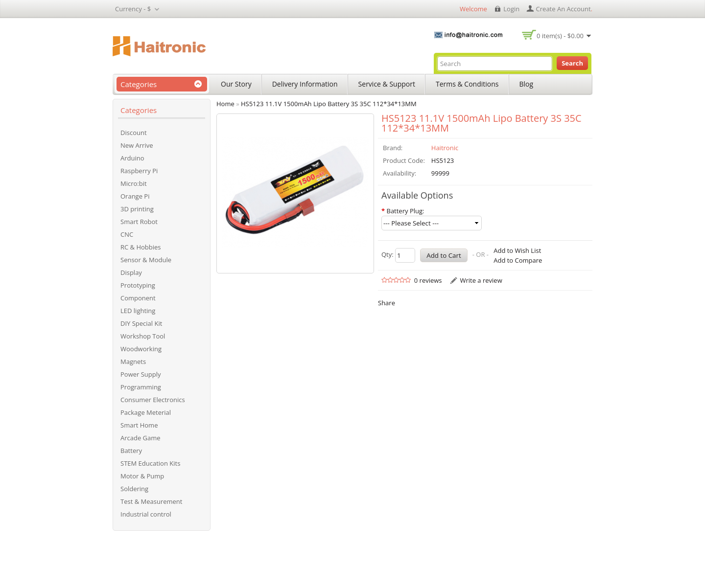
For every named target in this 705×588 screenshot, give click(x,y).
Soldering (134, 489)
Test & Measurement (151, 501)
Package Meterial (146, 412)
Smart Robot (139, 222)
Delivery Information (305, 84)
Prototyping (138, 285)
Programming (141, 387)
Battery (131, 451)
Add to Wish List (517, 250)
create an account (564, 9)
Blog (527, 84)
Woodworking (141, 349)
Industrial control (146, 514)
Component (138, 298)
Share (387, 303)
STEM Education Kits (150, 463)
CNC (127, 234)
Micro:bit (134, 183)
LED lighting (138, 311)
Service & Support (387, 84)
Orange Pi (135, 196)
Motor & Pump (142, 476)
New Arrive (137, 145)
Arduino (132, 158)
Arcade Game (141, 438)
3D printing (137, 209)
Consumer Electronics (153, 400)
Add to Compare (518, 260)
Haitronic (445, 148)
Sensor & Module (146, 260)
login (511, 9)
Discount (134, 133)
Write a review (481, 280)
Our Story (236, 84)
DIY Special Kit (141, 323)
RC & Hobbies (141, 247)
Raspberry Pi (139, 171)
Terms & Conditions (467, 84)
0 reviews (428, 280)
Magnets (133, 362)
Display (131, 272)
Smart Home (139, 425)
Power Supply (141, 374)
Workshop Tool (143, 336)
